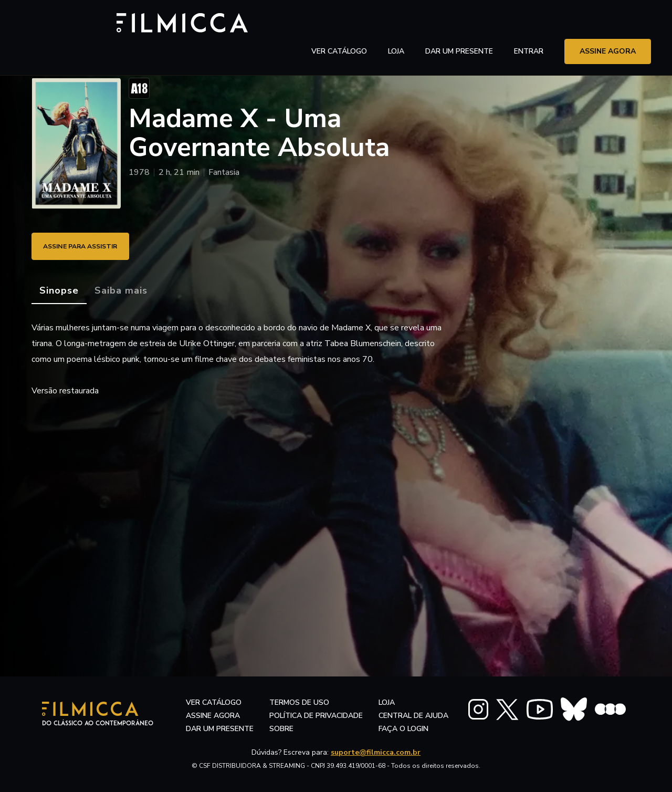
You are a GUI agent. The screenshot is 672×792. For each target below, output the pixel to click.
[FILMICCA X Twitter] (507, 710)
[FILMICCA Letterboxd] (610, 709)
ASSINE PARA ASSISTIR (89, 246)
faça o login (403, 729)
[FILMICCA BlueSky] (574, 709)
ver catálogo (339, 23)
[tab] (59, 291)
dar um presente (220, 729)
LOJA (396, 23)
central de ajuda (413, 716)
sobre (281, 729)
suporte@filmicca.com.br (376, 752)
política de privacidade (316, 716)
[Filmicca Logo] (76, 22)
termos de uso (299, 702)
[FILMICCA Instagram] (478, 709)
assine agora (608, 23)
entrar (529, 23)
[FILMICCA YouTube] (540, 709)
